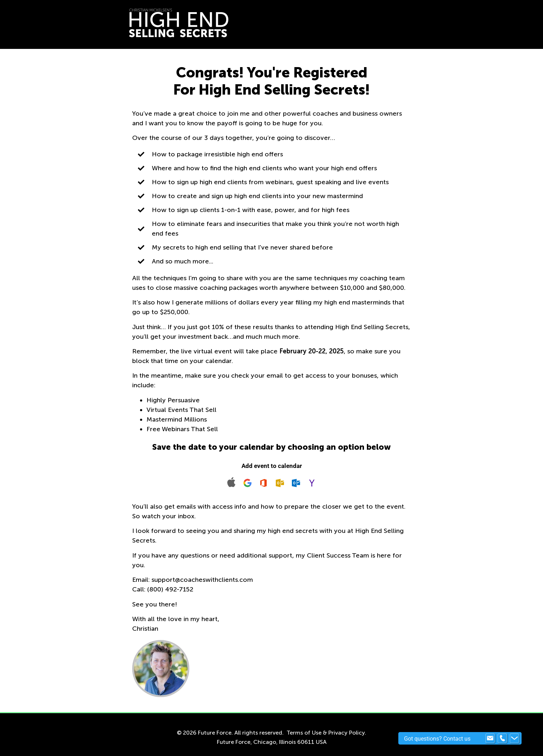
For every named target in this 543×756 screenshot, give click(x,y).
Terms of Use (304, 733)
